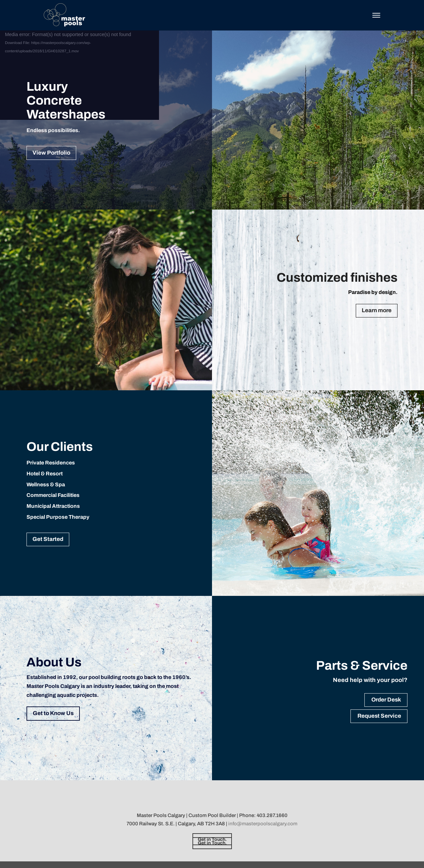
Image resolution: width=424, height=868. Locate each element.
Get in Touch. (212, 839)
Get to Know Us (53, 713)
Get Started (48, 539)
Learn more (377, 310)
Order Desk (386, 700)
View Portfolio (51, 153)
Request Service (379, 716)
